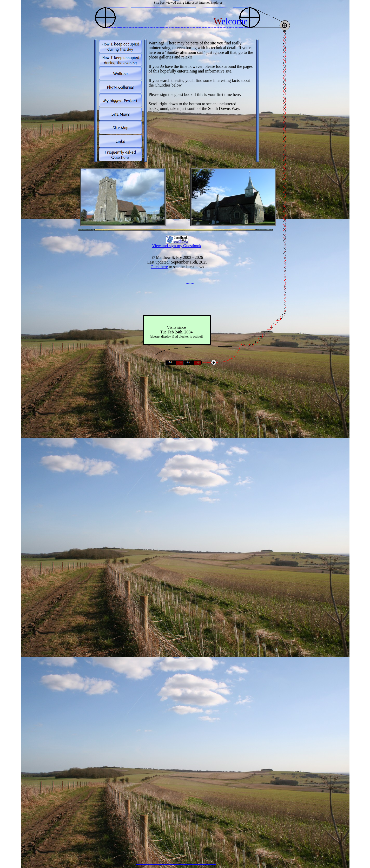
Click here (159, 267)
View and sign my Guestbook (177, 246)
